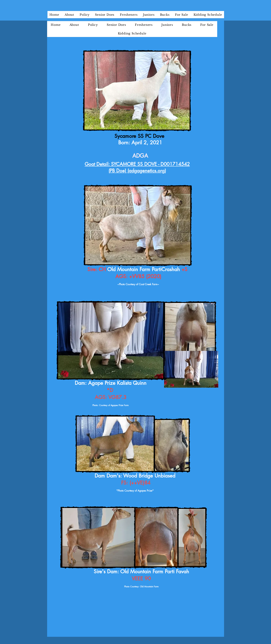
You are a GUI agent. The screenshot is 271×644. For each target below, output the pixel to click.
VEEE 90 (141, 579)
